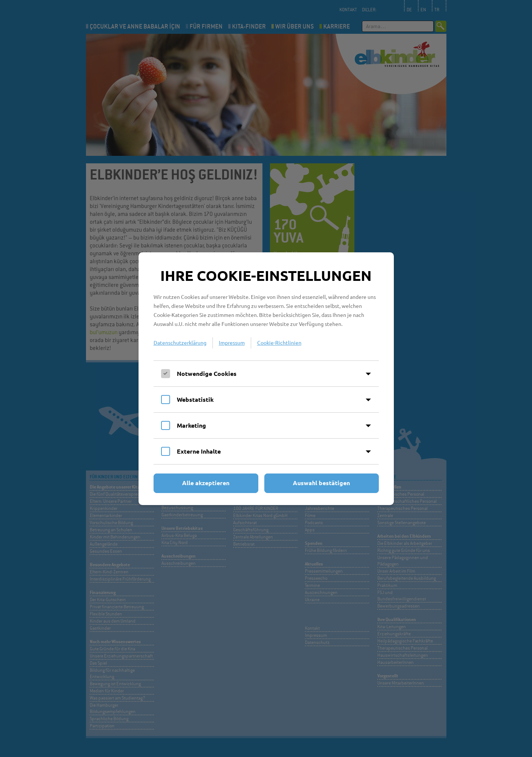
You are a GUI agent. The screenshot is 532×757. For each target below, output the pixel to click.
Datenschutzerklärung (180, 342)
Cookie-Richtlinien (279, 342)
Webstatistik (195, 399)
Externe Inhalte (199, 451)
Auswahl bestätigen (321, 483)
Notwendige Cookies (207, 373)
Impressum (232, 342)
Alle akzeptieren (206, 483)
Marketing (191, 425)
